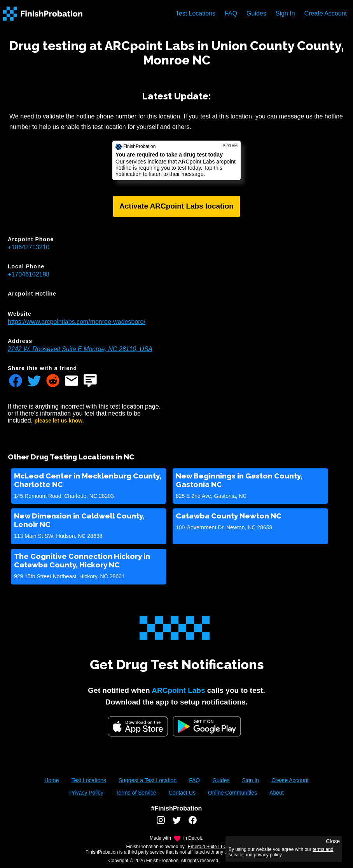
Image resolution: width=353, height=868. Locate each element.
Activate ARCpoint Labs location (176, 206)
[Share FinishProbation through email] (72, 381)
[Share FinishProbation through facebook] (16, 381)
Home (52, 780)
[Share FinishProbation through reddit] (53, 381)
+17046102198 (29, 274)
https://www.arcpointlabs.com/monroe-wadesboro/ (77, 322)
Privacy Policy (86, 793)
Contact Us (182, 793)
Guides (256, 13)
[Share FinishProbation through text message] (90, 381)
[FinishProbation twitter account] (177, 823)
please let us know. (59, 421)
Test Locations (196, 13)
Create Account (326, 13)
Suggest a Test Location (148, 780)
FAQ (231, 13)
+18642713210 (29, 247)
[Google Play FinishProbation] (207, 727)
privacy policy (268, 855)
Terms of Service (136, 793)
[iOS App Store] (138, 726)
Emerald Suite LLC (207, 847)
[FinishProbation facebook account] (193, 823)
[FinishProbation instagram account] (161, 823)
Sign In (285, 13)
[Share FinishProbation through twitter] (34, 381)
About (277, 793)
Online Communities (232, 793)
